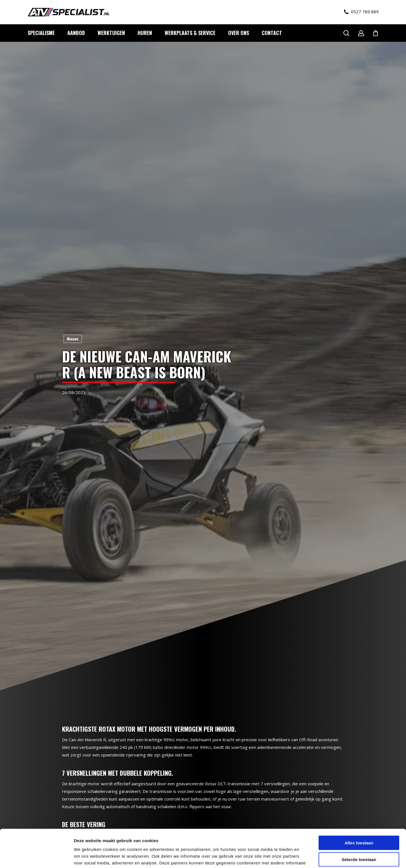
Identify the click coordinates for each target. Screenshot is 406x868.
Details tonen (305, 857)
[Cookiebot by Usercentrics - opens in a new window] (37, 857)
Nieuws (73, 339)
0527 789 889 (361, 12)
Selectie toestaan (359, 824)
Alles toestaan (359, 807)
